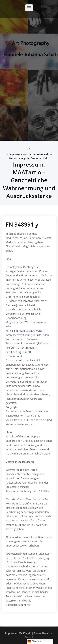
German (34, 642)
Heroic (46, 633)
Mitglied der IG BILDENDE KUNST (25, 331)
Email (9, 259)
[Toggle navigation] (29, 8)
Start (29, 148)
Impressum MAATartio (18, 633)
